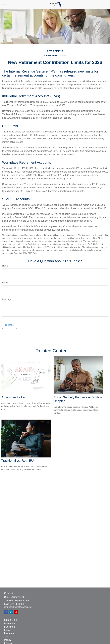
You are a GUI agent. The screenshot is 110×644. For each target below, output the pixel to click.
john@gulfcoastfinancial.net (18, 607)
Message (7, 299)
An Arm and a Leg (14, 397)
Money (8, 640)
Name (5, 266)
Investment (10, 627)
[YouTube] (16, 612)
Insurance (9, 633)
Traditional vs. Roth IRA (18, 461)
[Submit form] (10, 325)
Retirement (10, 623)
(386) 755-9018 (19, 597)
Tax (6, 637)
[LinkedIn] (11, 612)
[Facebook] (6, 612)
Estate (7, 630)
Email (5, 283)
